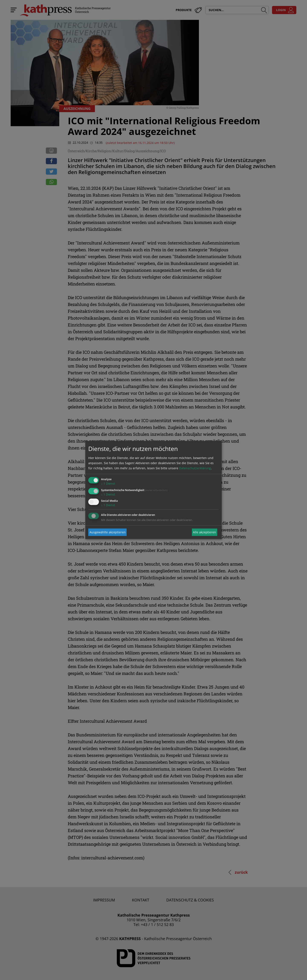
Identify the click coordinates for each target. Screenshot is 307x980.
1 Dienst (108, 483)
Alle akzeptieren (204, 532)
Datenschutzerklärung (195, 468)
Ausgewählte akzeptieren (108, 532)
